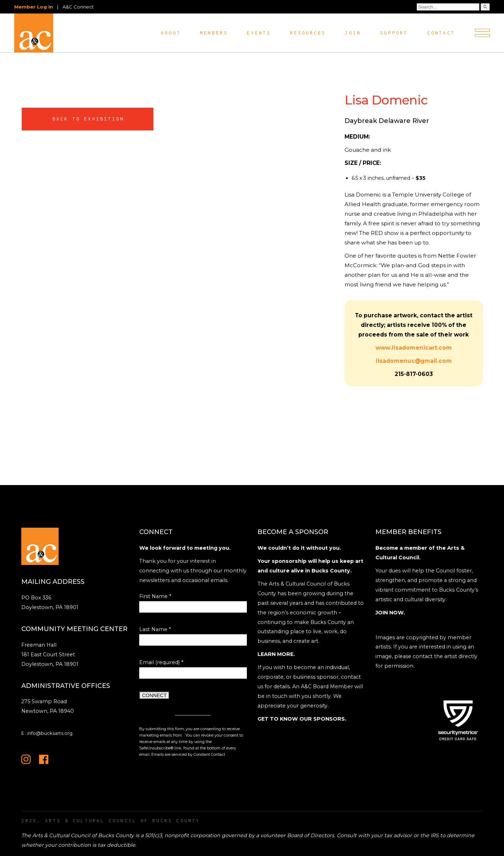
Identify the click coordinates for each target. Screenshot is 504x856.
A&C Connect (78, 7)
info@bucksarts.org (50, 733)
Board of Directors (311, 835)
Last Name (155, 629)
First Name (155, 596)
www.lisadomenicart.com (414, 348)
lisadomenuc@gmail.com (414, 361)
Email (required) (161, 662)
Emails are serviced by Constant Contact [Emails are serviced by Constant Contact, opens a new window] (188, 755)
